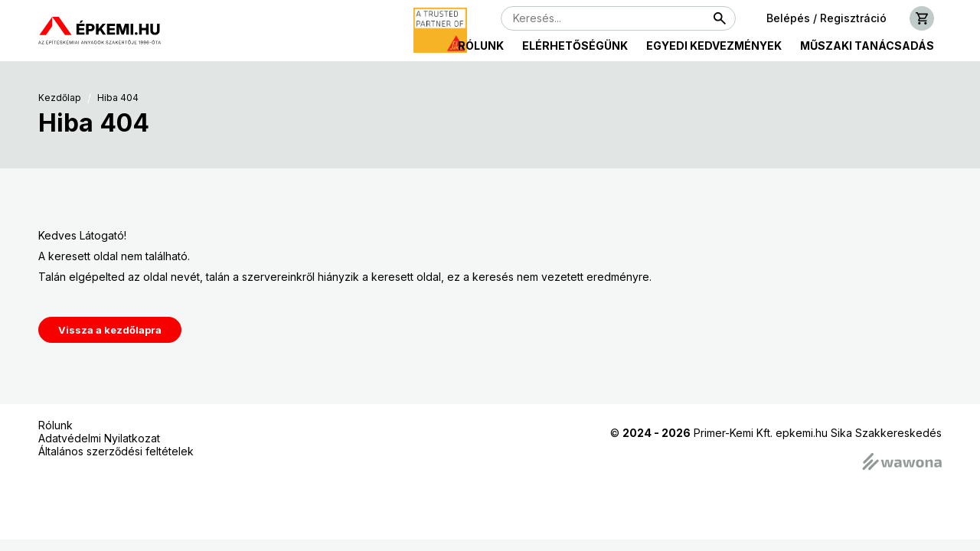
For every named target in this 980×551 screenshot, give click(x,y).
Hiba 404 (118, 98)
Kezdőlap (60, 98)
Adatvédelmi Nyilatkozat (99, 438)
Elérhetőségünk (575, 46)
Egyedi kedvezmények (714, 46)
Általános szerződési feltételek (116, 451)
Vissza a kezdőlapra (110, 330)
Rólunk (481, 46)
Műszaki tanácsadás (867, 46)
